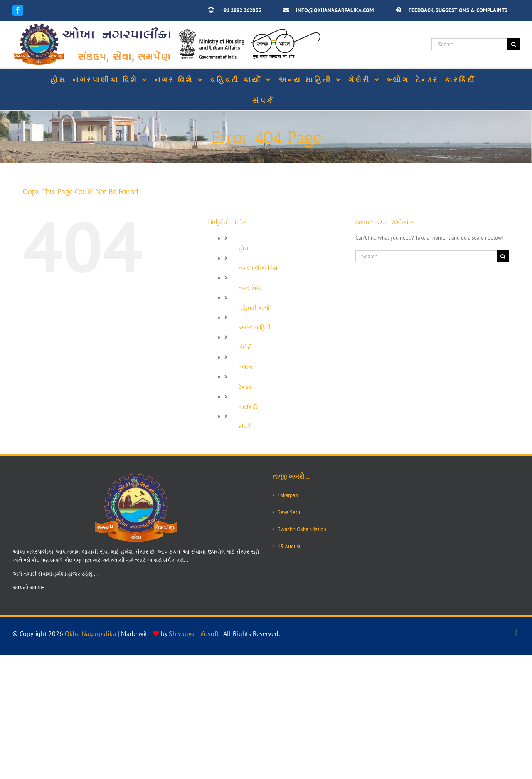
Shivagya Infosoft (194, 633)
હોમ (244, 248)
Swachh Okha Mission (302, 529)
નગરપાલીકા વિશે (258, 268)
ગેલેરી (245, 347)
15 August (289, 546)
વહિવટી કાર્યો (254, 308)
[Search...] (469, 44)
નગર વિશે (250, 288)
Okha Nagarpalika (90, 633)
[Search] (514, 44)
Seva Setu (289, 512)
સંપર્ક (245, 426)
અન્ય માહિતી (255, 327)
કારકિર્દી (248, 407)
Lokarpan (288, 495)
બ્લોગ (245, 367)
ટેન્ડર (245, 387)
